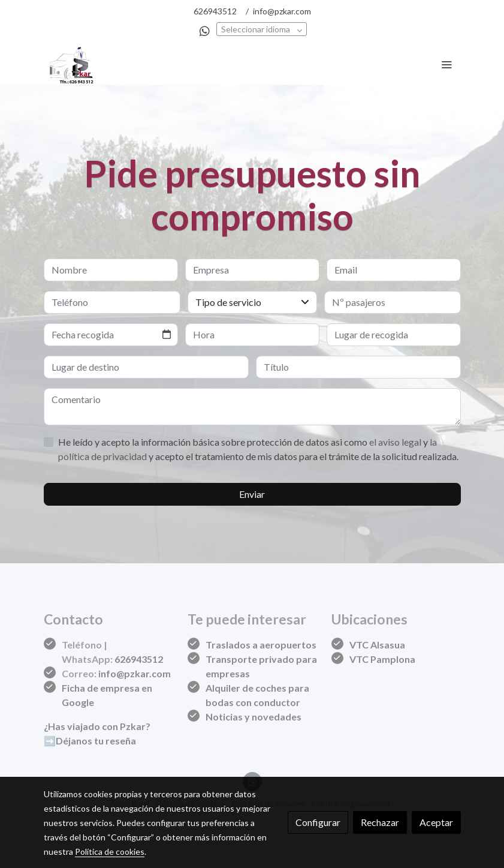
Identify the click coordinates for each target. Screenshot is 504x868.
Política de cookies (110, 852)
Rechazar (380, 822)
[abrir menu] (446, 64)
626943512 (215, 11)
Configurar (318, 822)
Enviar (252, 494)
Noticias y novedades (253, 717)
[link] (73, 64)
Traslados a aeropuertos (261, 645)
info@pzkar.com (282, 11)
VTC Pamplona (382, 659)
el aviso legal (396, 442)
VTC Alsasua (377, 645)
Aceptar (436, 822)
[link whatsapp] (205, 30)
